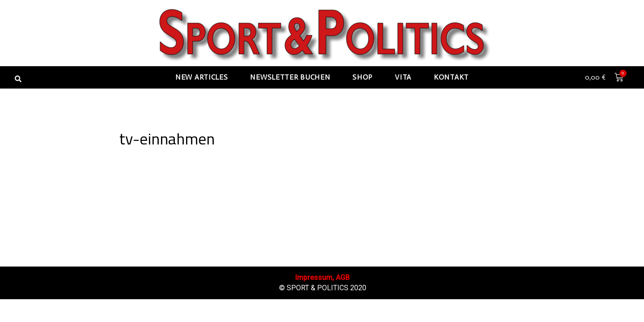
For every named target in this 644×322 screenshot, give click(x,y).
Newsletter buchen (290, 77)
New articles (201, 77)
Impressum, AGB (323, 300)
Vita (403, 77)
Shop (362, 77)
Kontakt (451, 77)
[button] (18, 79)
